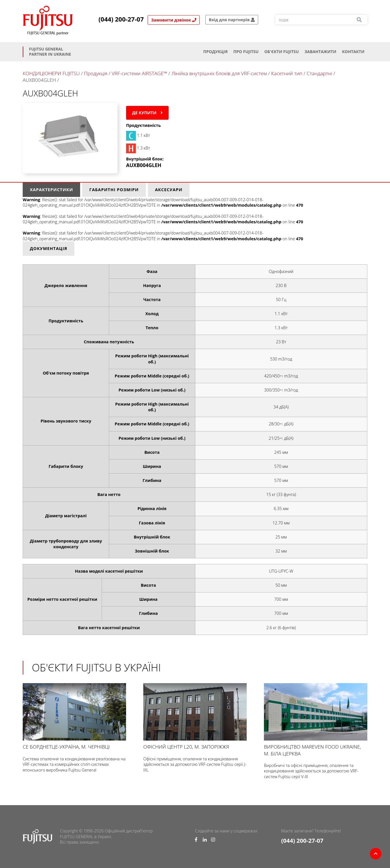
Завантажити (320, 52)
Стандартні (319, 73)
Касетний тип (287, 73)
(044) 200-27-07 (121, 19)
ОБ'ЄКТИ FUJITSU (281, 52)
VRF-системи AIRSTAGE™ (140, 73)
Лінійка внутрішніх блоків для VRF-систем (219, 73)
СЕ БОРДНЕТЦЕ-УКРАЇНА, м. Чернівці (74, 717)
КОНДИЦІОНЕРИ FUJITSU (51, 73)
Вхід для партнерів (232, 20)
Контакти (353, 52)
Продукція (216, 52)
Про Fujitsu (246, 52)
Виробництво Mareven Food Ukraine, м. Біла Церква (316, 720)
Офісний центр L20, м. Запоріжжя (195, 717)
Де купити (147, 113)
